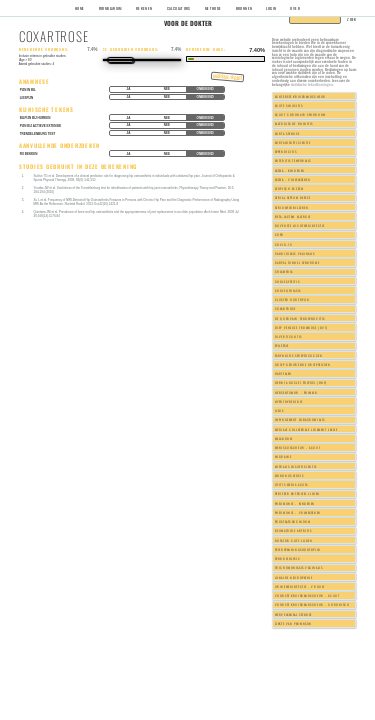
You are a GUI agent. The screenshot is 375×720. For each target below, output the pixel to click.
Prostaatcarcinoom (293, 521)
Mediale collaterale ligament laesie (306, 429)
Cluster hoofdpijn (292, 299)
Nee (167, 89)
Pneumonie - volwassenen (298, 512)
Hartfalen (283, 373)
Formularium (110, 8)
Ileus (279, 410)
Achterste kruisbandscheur (300, 96)
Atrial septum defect (293, 197)
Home (80, 8)
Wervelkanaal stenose (293, 614)
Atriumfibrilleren (292, 207)
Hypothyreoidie (289, 401)
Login (271, 8)
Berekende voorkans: (44, 49)
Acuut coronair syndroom (300, 114)
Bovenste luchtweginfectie (300, 225)
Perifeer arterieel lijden (297, 493)
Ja (129, 89)
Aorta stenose (287, 133)
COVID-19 (284, 244)
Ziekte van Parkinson (293, 623)
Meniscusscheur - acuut (297, 447)
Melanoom (284, 438)
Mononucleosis (289, 475)
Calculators (179, 8)
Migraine (283, 456)
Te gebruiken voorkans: (131, 49)
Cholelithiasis (288, 290)
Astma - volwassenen (293, 179)
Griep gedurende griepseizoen (303, 364)
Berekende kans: (205, 49)
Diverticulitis (288, 336)
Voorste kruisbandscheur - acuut (307, 595)
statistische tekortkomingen (312, 84)
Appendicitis (286, 151)
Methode (213, 8)
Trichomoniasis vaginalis (299, 567)
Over (295, 8)
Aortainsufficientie (293, 142)
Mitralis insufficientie (296, 466)
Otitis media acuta (291, 484)
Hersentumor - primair (296, 392)
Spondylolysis (287, 558)
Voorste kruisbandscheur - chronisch (312, 604)
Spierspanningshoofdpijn (298, 549)
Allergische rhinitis (294, 123)
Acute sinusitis (288, 105)
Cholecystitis (287, 281)
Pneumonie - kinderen (295, 503)
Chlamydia (284, 271)
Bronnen (244, 8)
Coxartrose (285, 308)
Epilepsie (282, 345)
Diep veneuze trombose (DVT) (301, 327)
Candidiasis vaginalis (295, 253)
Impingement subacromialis (300, 419)
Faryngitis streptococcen (299, 355)
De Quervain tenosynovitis (300, 318)
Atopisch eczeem (289, 188)
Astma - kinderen (290, 170)
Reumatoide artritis (293, 530)
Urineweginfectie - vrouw (300, 586)
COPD (279, 234)
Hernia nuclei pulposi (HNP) (301, 382)
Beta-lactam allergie (293, 216)
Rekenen (144, 8)
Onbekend (205, 89)
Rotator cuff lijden (294, 540)
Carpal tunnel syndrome (297, 262)
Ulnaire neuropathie (294, 577)
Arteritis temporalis (293, 160)
